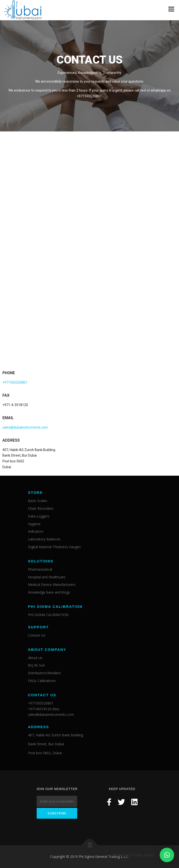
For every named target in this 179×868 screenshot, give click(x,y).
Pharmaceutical (40, 569)
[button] (167, 855)
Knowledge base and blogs (49, 592)
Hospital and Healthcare (47, 577)
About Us (35, 658)
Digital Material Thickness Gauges (54, 547)
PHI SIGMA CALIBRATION (48, 615)
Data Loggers (39, 516)
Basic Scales (38, 501)
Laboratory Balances (44, 539)
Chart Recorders (41, 508)
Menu (171, 9)
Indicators (36, 532)
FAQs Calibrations (42, 681)
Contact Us (37, 635)
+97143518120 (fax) (44, 709)
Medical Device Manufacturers (52, 585)
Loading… (89, 250)
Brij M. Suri (36, 665)
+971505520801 (15, 382)
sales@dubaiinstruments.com (25, 427)
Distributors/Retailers (45, 673)
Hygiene (34, 524)
